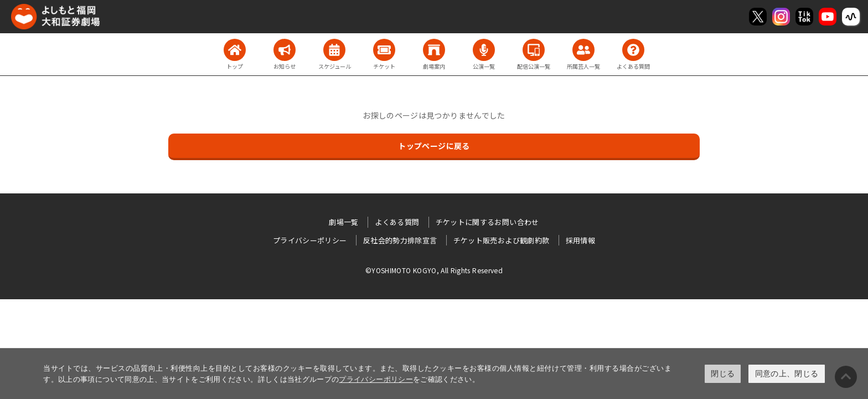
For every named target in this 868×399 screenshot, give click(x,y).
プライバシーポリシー (376, 379)
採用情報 (580, 240)
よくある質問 (397, 222)
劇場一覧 (343, 222)
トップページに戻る (434, 146)
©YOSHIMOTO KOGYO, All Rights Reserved (434, 270)
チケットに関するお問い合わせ (487, 222)
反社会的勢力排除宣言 (400, 240)
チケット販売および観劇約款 (502, 240)
